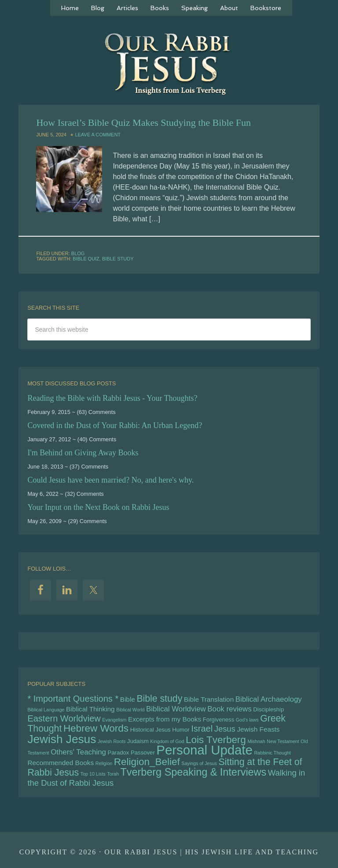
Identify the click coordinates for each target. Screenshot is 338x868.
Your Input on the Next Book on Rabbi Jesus (98, 507)
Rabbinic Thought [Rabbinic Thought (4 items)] (272, 753)
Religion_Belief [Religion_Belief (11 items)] (147, 762)
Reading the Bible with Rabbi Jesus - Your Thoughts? (112, 398)
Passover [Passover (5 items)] (143, 753)
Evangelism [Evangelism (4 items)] (114, 720)
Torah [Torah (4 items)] (113, 774)
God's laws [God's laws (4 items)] (247, 720)
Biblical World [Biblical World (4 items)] (130, 710)
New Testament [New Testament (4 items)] (283, 741)
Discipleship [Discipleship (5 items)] (268, 709)
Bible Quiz (86, 259)
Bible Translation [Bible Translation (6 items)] (209, 699)
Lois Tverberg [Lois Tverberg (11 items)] (216, 740)
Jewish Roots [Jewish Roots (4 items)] (112, 741)
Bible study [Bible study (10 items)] (159, 699)
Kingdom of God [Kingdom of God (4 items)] (167, 741)
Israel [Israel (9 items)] (202, 729)
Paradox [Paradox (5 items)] (118, 753)
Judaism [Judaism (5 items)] (138, 741)
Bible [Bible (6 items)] (128, 699)
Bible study (118, 259)
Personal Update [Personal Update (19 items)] (204, 750)
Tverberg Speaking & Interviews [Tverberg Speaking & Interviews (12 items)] (193, 772)
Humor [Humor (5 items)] (181, 730)
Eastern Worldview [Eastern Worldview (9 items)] (64, 718)
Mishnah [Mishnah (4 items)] (256, 741)
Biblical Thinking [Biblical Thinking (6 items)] (90, 709)
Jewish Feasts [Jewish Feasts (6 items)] (258, 729)
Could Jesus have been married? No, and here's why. (110, 480)
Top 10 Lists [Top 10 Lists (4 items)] (93, 774)
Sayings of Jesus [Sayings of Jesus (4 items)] (199, 763)
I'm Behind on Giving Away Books (83, 453)
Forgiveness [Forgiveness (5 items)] (219, 720)
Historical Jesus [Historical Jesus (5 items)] (151, 730)
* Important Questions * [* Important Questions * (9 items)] (73, 699)
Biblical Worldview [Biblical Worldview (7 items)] (176, 709)
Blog (78, 253)
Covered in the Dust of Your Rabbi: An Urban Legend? (115, 425)
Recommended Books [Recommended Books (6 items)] (61, 763)
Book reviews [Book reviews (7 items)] (229, 709)
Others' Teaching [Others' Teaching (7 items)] (78, 752)
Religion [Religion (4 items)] (104, 763)
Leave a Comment (98, 135)
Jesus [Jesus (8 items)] (225, 729)
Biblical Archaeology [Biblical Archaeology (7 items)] (269, 699)
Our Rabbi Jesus (169, 64)
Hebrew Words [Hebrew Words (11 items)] (96, 728)
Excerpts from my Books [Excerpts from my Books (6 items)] (165, 719)
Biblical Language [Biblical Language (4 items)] (46, 710)
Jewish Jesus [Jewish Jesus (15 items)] (62, 739)
